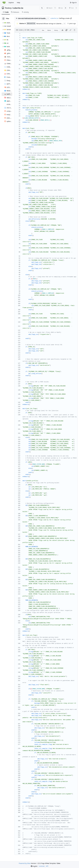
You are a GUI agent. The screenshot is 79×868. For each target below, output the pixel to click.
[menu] (34, 866)
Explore (11, 3)
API (47, 866)
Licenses (42, 866)
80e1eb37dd (31, 23)
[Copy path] (71, 18)
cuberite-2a (18, 8)
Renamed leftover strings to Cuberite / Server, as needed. (56, 24)
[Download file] (62, 30)
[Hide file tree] (3, 19)
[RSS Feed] (42, 8)
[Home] (4, 3)
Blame (49, 30)
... (64, 23)
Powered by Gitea (25, 863)
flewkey (8, 8)
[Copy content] (66, 30)
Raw (43, 30)
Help (18, 3)
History (56, 30)
